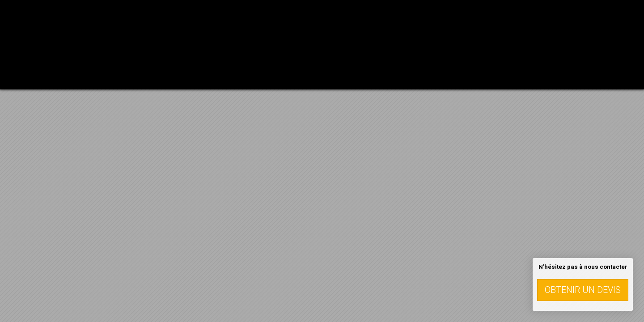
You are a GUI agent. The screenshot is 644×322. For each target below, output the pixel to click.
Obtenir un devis (583, 290)
